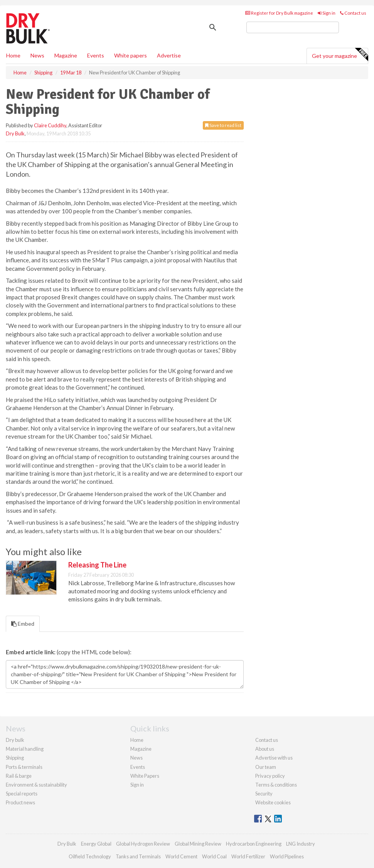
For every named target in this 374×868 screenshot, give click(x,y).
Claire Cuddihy (50, 125)
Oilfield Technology (90, 856)
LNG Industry (301, 844)
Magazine (66, 55)
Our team (266, 767)
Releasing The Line (97, 565)
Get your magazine (340, 55)
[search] (293, 27)
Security (264, 794)
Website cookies (273, 802)
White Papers (145, 776)
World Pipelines (287, 856)
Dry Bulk (15, 133)
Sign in (327, 13)
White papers (131, 55)
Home (13, 55)
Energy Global (96, 844)
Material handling (25, 749)
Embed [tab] (23, 624)
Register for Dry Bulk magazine (279, 13)
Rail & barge (19, 776)
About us (265, 749)
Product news (20, 802)
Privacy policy (270, 776)
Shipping (15, 758)
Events (96, 55)
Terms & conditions (276, 785)
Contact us (353, 13)
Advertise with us (274, 758)
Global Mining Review (198, 844)
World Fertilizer (248, 856)
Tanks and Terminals (138, 856)
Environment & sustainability (36, 785)
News (136, 758)
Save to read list (223, 125)
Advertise (169, 55)
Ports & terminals (24, 767)
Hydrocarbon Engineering (254, 844)
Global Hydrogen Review (143, 844)
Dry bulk (15, 740)
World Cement (181, 856)
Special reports (22, 794)
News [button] (37, 55)
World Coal (214, 856)
